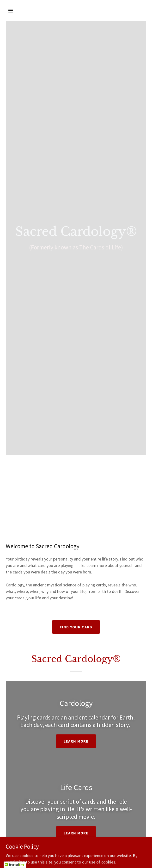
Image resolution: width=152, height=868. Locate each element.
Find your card (76, 627)
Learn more (76, 741)
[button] (16, 11)
